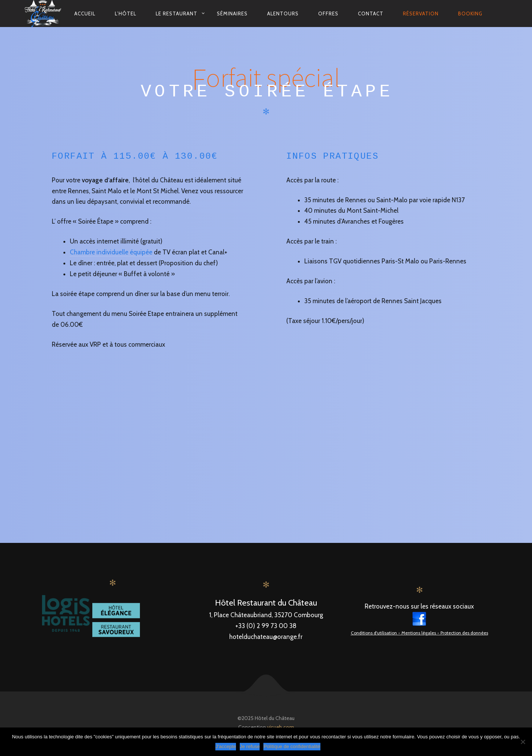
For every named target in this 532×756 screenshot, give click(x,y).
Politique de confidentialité (292, 746)
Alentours (283, 14)
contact (371, 14)
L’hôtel (125, 14)
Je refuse (250, 746)
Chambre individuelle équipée (111, 252)
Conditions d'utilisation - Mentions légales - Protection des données (419, 633)
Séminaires (232, 14)
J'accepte (226, 746)
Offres (328, 14)
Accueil (85, 14)
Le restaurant (177, 14)
